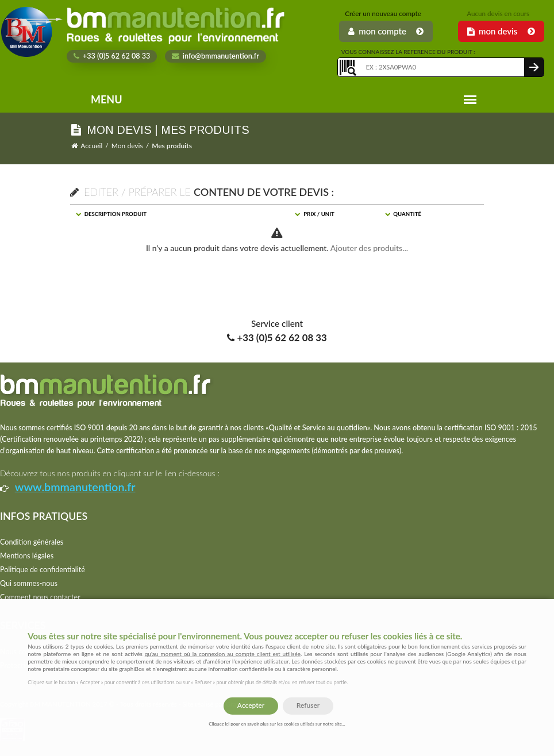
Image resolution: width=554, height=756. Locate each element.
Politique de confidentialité (43, 570)
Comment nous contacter (40, 597)
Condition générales (32, 542)
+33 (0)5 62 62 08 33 (112, 56)
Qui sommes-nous (29, 583)
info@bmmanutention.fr (216, 56)
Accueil (91, 146)
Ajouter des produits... (369, 248)
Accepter (251, 705)
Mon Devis (501, 31)
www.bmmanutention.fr (75, 487)
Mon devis (127, 146)
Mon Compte (386, 31)
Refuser (308, 705)
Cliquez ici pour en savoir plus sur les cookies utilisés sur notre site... (277, 724)
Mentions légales (27, 556)
